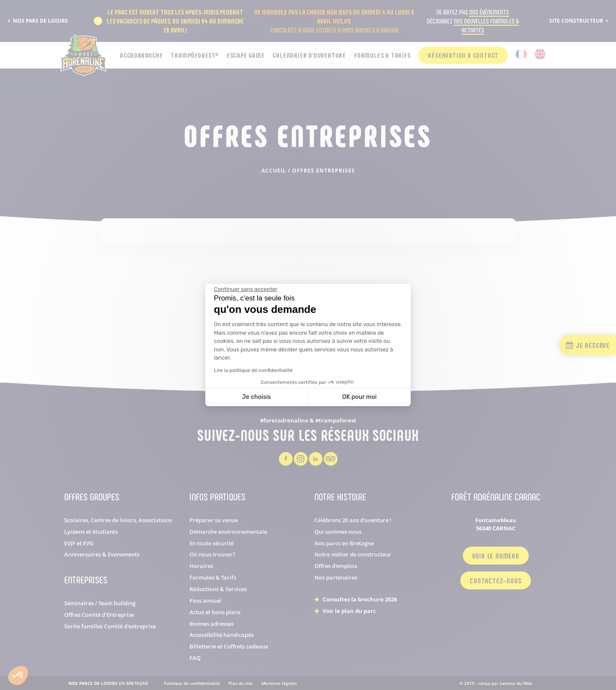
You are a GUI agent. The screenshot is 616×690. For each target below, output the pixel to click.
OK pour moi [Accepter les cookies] (360, 397)
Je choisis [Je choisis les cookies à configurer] (257, 397)
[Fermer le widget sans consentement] (246, 289)
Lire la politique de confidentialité (253, 370)
